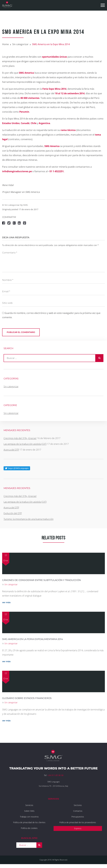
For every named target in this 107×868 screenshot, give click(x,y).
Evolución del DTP (13, 513)
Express (78, 828)
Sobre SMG (29, 811)
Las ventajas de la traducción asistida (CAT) (25, 444)
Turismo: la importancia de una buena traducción (29, 519)
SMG (26, 205)
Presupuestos (78, 817)
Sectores (78, 805)
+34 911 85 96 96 (55, 775)
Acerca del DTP (11, 450)
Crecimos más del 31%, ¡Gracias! (20, 438)
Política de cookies (29, 828)
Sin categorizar (20, 44)
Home (5, 44)
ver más (6, 602)
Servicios (29, 805)
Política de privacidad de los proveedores (78, 822)
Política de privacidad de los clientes (29, 822)
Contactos (78, 811)
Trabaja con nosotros (29, 817)
